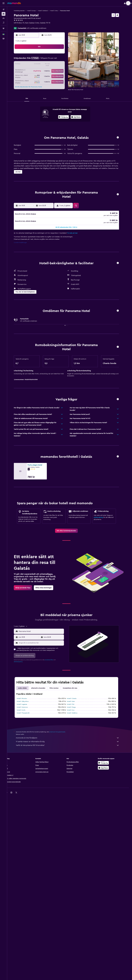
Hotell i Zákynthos (26, 878)
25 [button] (38, 74)
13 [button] (48, 64)
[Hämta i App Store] (79, 117)
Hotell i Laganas (25, 881)
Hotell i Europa (35, 11)
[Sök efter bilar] (4, 18)
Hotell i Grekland (46, 11)
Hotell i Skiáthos (75, 890)
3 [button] (33, 59)
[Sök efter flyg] (4, 10)
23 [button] (63, 69)
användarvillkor (52, 836)
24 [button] (33, 74)
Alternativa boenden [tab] (41, 865)
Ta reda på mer (76, 410)
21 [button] (53, 69)
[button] (4, 3)
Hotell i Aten (74, 878)
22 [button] (58, 69)
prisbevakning (102, 694)
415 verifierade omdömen (40, 28)
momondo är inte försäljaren (71, 914)
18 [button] (38, 69)
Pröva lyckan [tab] (57, 865)
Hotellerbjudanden (22, 11)
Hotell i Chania (75, 875)
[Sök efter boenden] (4, 14)
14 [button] (53, 64)
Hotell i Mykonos (25, 884)
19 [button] (43, 69)
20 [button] (48, 69)
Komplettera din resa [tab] (73, 865)
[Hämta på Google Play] (67, 117)
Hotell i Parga (74, 884)
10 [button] (33, 64)
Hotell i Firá (74, 881)
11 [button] (38, 64)
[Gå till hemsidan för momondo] (14, 3)
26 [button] (43, 74)
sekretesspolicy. (22, 838)
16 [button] (63, 64)
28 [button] (53, 74)
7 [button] (53, 59)
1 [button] (58, 54)
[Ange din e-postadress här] (44, 819)
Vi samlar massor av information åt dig (71, 918)
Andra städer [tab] (26, 865)
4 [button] (38, 59)
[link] (70, 707)
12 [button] (43, 64)
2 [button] (63, 54)
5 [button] (43, 59)
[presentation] (79, 117)
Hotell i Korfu (24, 887)
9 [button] (63, 59)
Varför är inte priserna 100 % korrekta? (71, 922)
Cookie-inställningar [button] (24, 419)
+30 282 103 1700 (24, 25)
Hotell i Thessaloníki (26, 890)
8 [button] (58, 59)
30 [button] (63, 74)
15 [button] (58, 64)
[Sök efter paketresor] (4, 23)
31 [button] (33, 79)
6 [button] (48, 59)
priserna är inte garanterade (60, 908)
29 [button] (58, 74)
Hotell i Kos (74, 887)
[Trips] (4, 28)
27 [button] (48, 74)
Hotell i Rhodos (25, 875)
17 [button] (33, 69)
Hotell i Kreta (57, 11)
